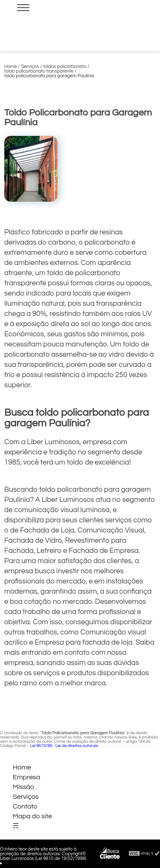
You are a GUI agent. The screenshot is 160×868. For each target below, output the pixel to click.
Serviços (26, 797)
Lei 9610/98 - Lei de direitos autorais (64, 746)
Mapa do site (32, 816)
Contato (25, 806)
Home (22, 767)
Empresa (27, 777)
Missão (23, 787)
